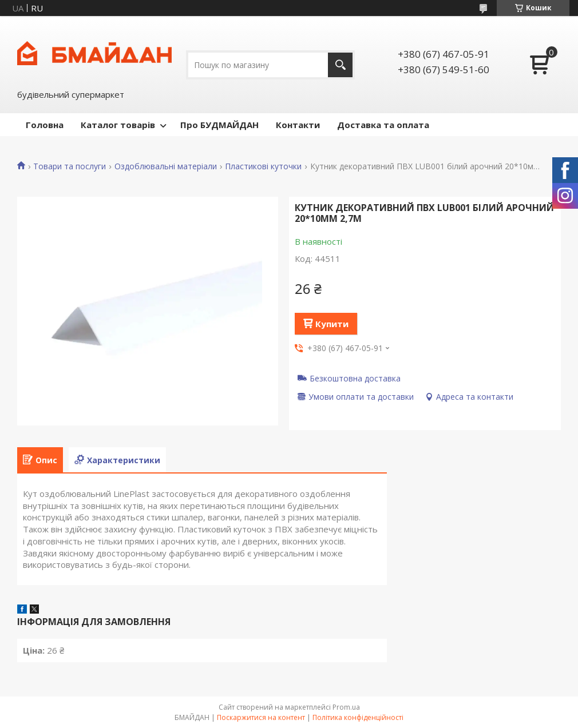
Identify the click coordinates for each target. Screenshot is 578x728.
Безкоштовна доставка (355, 378)
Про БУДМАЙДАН (219, 125)
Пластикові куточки (263, 166)
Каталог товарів (118, 125)
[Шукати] (340, 65)
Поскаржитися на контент (261, 717)
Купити (332, 324)
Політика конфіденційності (358, 717)
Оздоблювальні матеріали (166, 166)
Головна (45, 125)
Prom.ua (346, 707)
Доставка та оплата (383, 125)
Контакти (298, 125)
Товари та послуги (70, 166)
